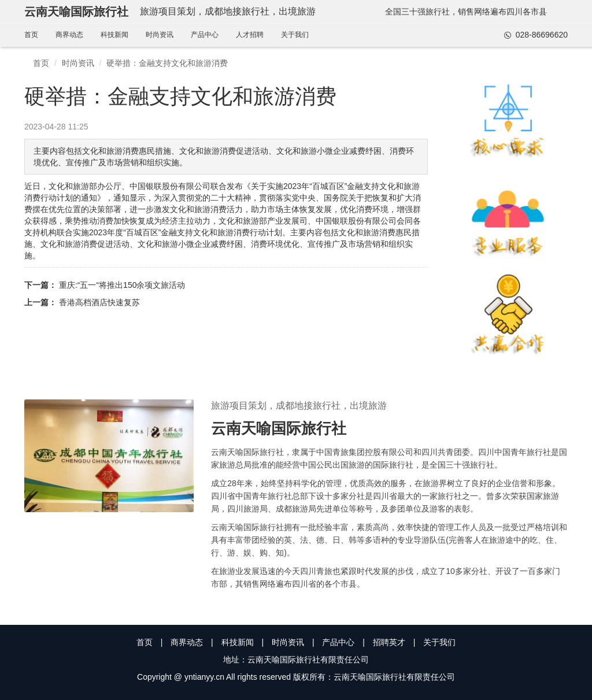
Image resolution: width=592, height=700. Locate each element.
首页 (31, 35)
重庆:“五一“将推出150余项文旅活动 (122, 285)
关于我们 (295, 35)
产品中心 (205, 35)
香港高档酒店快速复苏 (99, 302)
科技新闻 (114, 35)
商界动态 (69, 35)
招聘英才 (389, 642)
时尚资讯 (160, 35)
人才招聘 (250, 35)
